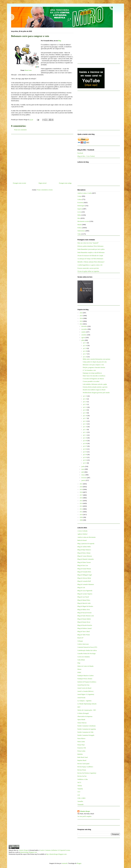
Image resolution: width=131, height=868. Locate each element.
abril (83, 472)
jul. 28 (85, 351)
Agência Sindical (82, 534)
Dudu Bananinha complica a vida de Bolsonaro (91, 252)
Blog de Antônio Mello (84, 547)
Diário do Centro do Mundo (85, 666)
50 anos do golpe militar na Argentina (88, 271)
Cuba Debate (81, 660)
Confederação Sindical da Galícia (87, 650)
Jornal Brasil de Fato (83, 685)
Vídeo (79, 234)
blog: (60, 41)
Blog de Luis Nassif (83, 597)
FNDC (79, 672)
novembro (85, 329)
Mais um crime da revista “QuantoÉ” (88, 243)
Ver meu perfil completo (84, 816)
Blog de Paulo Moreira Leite (86, 616)
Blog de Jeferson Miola (84, 578)
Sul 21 (79, 782)
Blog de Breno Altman (84, 553)
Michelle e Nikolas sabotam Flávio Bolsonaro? (91, 262)
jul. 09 (85, 441)
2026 (81, 313)
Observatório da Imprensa (85, 716)
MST (79, 707)
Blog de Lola (81, 588)
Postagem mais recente (19, 183)
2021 (81, 484)
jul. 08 (85, 443)
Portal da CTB (82, 748)
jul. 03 (85, 457)
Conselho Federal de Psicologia (87, 654)
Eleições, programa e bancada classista (94, 367)
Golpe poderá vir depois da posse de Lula (95, 362)
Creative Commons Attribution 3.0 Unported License (55, 850)
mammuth (65, 863)
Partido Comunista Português (86, 735)
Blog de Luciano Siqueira (85, 594)
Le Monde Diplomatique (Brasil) (87, 704)
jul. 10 (85, 438)
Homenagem (81, 206)
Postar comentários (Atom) (45, 190)
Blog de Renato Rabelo (84, 619)
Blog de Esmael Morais (84, 569)
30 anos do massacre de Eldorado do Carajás (90, 256)
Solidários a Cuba (83, 779)
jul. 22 (85, 404)
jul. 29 (85, 348)
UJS (79, 795)
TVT (79, 792)
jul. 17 (85, 418)
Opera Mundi (81, 720)
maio (83, 469)
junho (83, 466)
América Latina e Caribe (85, 193)
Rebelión (80, 754)
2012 (81, 509)
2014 (81, 503)
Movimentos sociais (83, 221)
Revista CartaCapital (83, 764)
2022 (81, 324)
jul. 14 (85, 427)
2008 (81, 520)
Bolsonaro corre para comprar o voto (93, 365)
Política (80, 228)
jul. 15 (85, 424)
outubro (84, 332)
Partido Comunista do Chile (85, 732)
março (83, 475)
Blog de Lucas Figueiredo (85, 591)
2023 (81, 321)
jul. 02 (85, 460)
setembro (84, 335)
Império (80, 209)
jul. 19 (85, 413)
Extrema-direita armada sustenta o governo (95, 387)
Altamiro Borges (85, 811)
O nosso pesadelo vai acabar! (91, 381)
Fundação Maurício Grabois (86, 676)
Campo (80, 196)
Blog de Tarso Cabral (84, 631)
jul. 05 (85, 452)
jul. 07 (85, 446)
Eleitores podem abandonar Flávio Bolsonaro (90, 246)
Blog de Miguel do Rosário (85, 606)
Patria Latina (81, 742)
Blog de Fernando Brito (84, 572)
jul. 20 (85, 410)
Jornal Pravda (81, 698)
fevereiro (84, 478)
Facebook (80, 153)
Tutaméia (80, 789)
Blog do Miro (13, 850)
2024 (81, 318)
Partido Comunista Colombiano (87, 726)
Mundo (80, 225)
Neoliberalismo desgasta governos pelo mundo (96, 393)
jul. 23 (85, 402)
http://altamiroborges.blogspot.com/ (56, 854)
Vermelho (80, 801)
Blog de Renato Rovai (84, 622)
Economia (80, 203)
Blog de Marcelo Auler (84, 603)
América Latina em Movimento (87, 537)
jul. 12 (85, 432)
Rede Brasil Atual (83, 757)
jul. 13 (85, 430)
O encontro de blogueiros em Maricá (93, 379)
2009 (81, 517)
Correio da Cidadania (84, 657)
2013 (81, 506)
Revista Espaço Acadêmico (85, 767)
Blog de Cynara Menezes (85, 556)
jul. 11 (85, 435)
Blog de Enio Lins (83, 565)
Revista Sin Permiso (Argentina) (87, 773)
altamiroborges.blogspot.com (28, 852)
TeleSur (80, 786)
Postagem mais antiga (65, 183)
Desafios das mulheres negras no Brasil (94, 390)
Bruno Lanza (28, 70)
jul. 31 (85, 343)
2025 (81, 316)
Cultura (80, 199)
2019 (81, 489)
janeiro (84, 480)
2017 (81, 495)
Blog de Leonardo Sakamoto (86, 584)
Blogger (79, 863)
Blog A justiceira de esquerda (86, 544)
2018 (81, 492)
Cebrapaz (80, 641)
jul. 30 (85, 346)
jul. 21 (85, 407)
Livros (79, 212)
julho (83, 340)
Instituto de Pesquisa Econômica (87, 682)
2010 (81, 515)
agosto (83, 338)
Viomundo (81, 804)
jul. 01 (85, 463)
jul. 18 (85, 416)
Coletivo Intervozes (83, 644)
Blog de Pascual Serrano (85, 613)
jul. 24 (85, 399)
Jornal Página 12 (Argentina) (86, 694)
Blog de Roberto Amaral (85, 628)
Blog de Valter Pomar (84, 635)
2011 (81, 512)
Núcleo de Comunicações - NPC (87, 710)
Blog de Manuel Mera (84, 600)
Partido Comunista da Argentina (87, 729)
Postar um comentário (20, 130)
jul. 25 (85, 396)
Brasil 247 (80, 638)
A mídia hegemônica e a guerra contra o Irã (90, 265)
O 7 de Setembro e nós (89, 370)
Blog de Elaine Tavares (84, 562)
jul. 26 (85, 357)
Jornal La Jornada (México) (85, 691)
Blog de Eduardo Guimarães (86, 559)
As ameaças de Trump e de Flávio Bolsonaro (90, 259)
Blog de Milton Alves (84, 610)
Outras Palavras (82, 723)
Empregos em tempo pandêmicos (92, 373)
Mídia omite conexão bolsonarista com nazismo (96, 359)
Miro (79, 218)
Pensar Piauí (81, 745)
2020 (81, 487)
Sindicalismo (81, 231)
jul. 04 (85, 455)
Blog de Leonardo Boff (84, 581)
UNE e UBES (81, 798)
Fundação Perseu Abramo (85, 679)
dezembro (84, 326)
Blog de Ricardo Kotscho (85, 625)
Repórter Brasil (82, 760)
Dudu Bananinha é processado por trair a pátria (91, 249)
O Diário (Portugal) (83, 713)
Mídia (79, 215)
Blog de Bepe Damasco (84, 550)
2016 (81, 498)
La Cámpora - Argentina (84, 701)
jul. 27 (85, 354)
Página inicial (43, 183)
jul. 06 (85, 449)
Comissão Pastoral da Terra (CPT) (87, 647)
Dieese (79, 669)
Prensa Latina (81, 751)
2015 (81, 501)
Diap (79, 663)
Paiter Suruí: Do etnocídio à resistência (94, 376)
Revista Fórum (82, 770)
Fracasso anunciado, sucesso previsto (88, 268)
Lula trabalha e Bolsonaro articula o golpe (95, 384)
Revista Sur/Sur (82, 776)
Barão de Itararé (82, 540)
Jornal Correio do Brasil (84, 688)
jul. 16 (85, 421)
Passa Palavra (81, 738)
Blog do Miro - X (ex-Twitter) (86, 156)
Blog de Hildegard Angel (85, 575)
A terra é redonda (82, 531)
